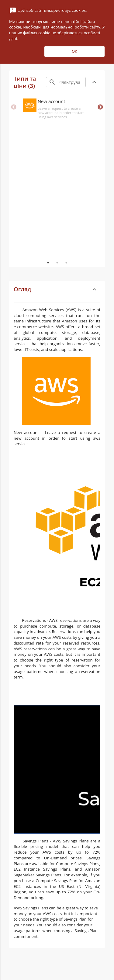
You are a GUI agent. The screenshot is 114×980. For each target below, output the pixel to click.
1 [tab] (48, 263)
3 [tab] (66, 263)
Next (100, 107)
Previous (14, 107)
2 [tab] (57, 263)
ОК (74, 51)
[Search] (72, 82)
